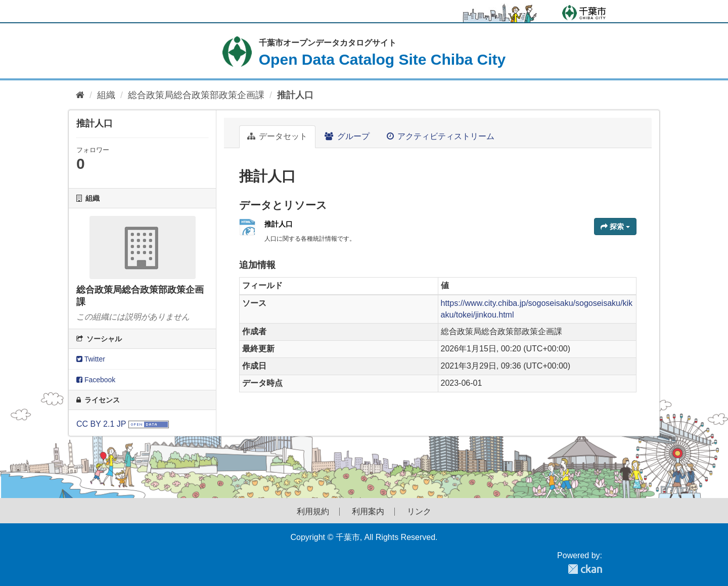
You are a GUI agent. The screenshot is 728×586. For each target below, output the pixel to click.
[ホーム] (80, 95)
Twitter (91, 359)
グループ (347, 136)
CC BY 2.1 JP (101, 424)
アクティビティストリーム (441, 136)
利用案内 (368, 512)
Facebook (96, 380)
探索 (615, 227)
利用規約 (313, 512)
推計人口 (295, 95)
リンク (419, 512)
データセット (277, 136)
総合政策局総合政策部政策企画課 (196, 95)
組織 (106, 95)
